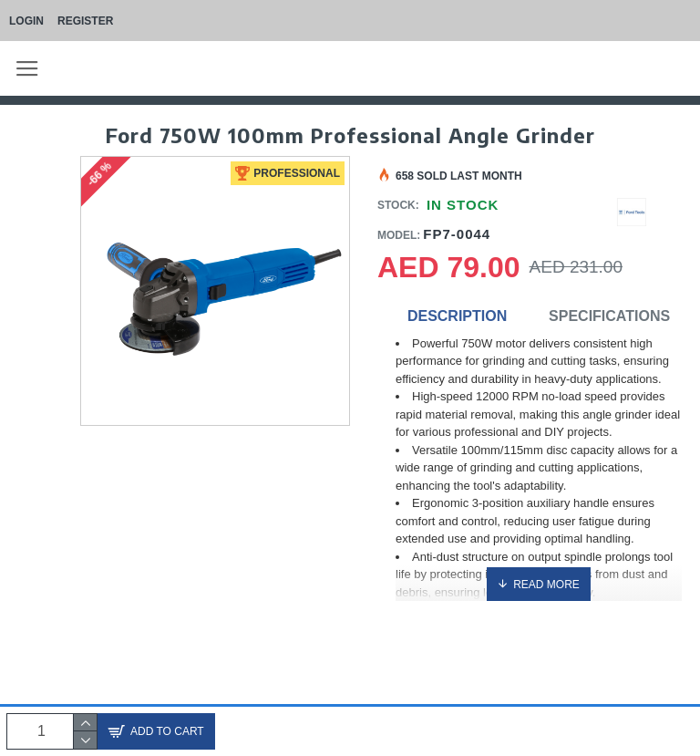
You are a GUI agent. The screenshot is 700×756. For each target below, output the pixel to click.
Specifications (609, 316)
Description (457, 316)
